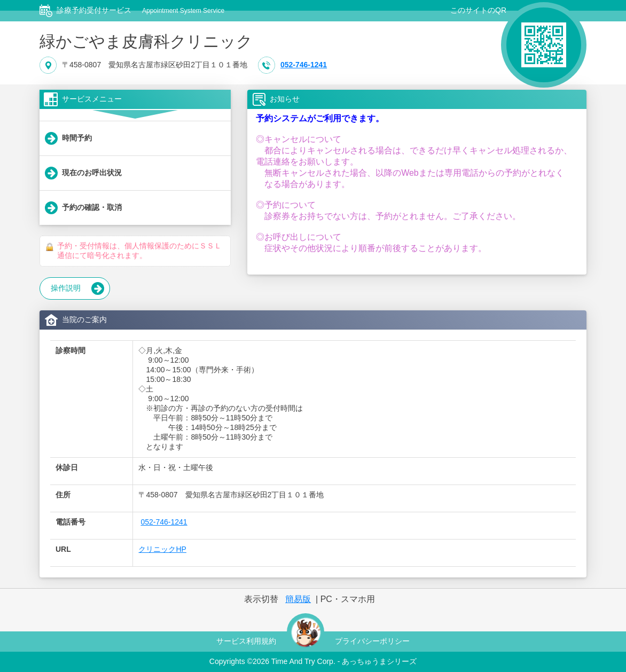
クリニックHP (162, 549)
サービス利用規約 (246, 641)
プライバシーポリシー (372, 641)
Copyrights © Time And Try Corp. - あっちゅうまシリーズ (313, 661)
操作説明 (77, 288)
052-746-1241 (304, 65)
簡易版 (298, 599)
